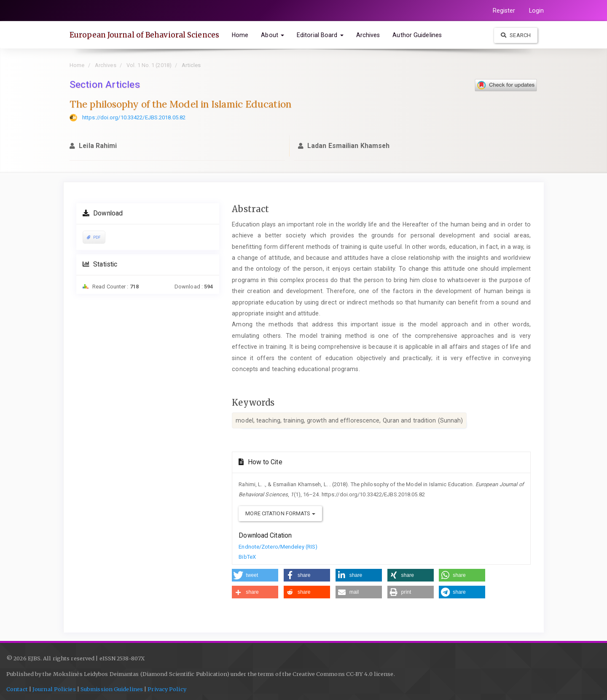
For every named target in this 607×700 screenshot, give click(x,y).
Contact (17, 689)
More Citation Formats (280, 513)
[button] (255, 575)
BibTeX (247, 557)
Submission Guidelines (112, 689)
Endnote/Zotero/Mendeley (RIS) (278, 547)
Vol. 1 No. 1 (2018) (149, 65)
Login (537, 11)
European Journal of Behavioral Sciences (144, 35)
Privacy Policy (167, 689)
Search (516, 35)
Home (240, 35)
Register (504, 11)
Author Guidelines (417, 35)
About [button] (273, 35)
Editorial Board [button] (320, 35)
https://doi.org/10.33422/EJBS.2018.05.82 (134, 117)
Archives (368, 35)
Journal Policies (54, 689)
